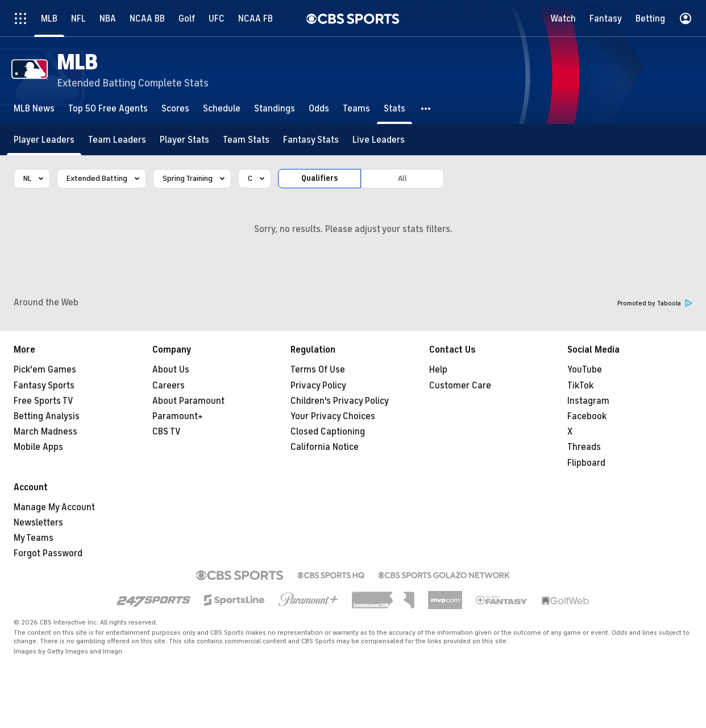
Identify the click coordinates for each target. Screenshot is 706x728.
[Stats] (394, 108)
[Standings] (275, 108)
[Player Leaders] (44, 140)
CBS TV (167, 432)
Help (438, 370)
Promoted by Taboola (655, 303)
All (402, 178)
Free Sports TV (43, 401)
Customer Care (460, 386)
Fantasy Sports (44, 386)
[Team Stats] (246, 140)
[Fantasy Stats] (311, 140)
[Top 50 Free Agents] (108, 108)
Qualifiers (319, 178)
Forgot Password (48, 553)
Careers (169, 386)
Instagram (588, 401)
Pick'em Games (45, 370)
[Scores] (175, 108)
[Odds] (319, 108)
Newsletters (38, 523)
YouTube (585, 370)
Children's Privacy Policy (340, 401)
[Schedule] (222, 108)
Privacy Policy (318, 386)
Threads (584, 447)
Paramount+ (178, 416)
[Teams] (356, 108)
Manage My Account (54, 507)
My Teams (34, 538)
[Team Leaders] (117, 140)
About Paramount (188, 401)
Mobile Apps (38, 447)
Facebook (587, 416)
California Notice (325, 447)
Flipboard (586, 463)
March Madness (45, 432)
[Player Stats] (184, 140)
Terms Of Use (318, 370)
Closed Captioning (328, 432)
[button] (426, 108)
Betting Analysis (47, 416)
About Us (171, 370)
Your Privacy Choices (333, 416)
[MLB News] (34, 108)
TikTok (580, 386)
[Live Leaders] (379, 140)
